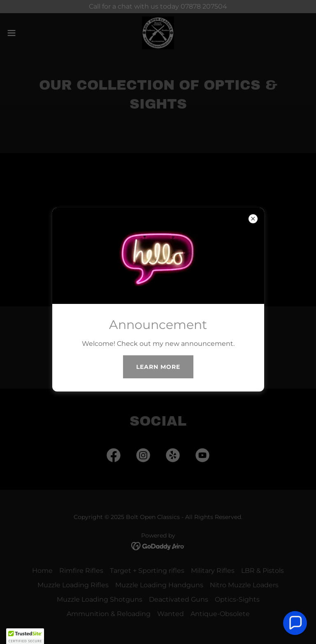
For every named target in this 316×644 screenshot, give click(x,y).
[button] (295, 623)
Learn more (158, 367)
